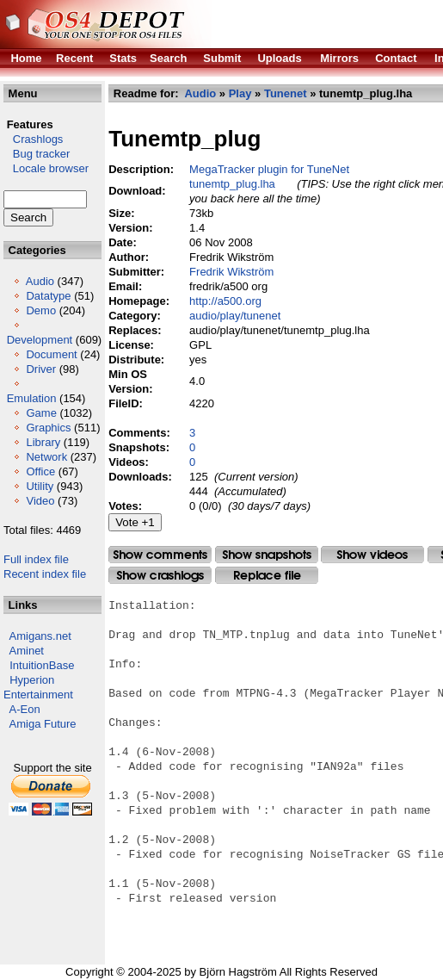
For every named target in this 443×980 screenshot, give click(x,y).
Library (43, 442)
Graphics (48, 428)
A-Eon (25, 709)
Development (40, 340)
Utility (40, 486)
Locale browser (46, 168)
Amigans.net (40, 636)
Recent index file (45, 574)
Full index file (36, 559)
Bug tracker (37, 154)
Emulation (32, 398)
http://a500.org (225, 301)
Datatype (48, 296)
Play (240, 93)
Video (40, 501)
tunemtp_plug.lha (232, 184)
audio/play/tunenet (235, 316)
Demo (41, 310)
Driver (41, 369)
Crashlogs (33, 139)
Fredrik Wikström (231, 272)
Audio (40, 281)
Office (40, 471)
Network (46, 457)
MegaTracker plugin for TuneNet (269, 169)
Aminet (27, 651)
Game (41, 413)
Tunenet (286, 93)
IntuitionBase (42, 665)
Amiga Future (43, 724)
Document (51, 354)
